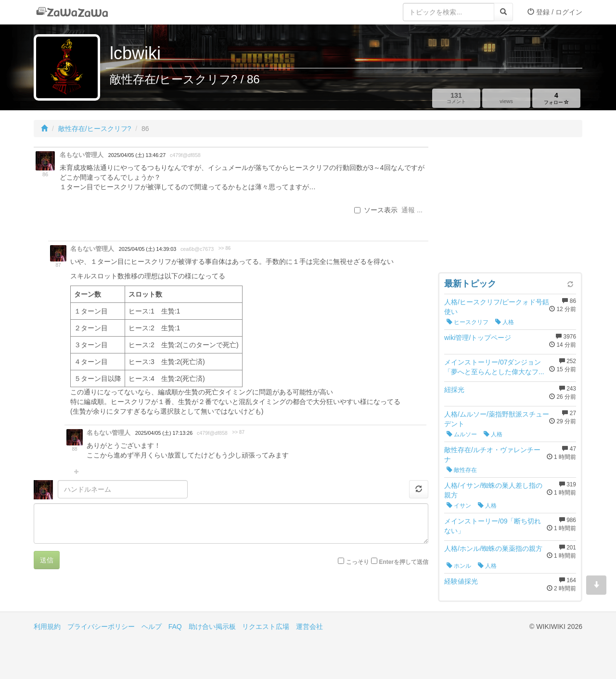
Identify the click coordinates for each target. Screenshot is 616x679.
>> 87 (238, 432)
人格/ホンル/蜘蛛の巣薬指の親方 (493, 548)
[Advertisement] (510, 207)
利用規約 (47, 627)
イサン (459, 506)
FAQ (175, 627)
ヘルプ (152, 627)
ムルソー (462, 434)
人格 (505, 322)
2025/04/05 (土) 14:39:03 (148, 249)
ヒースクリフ (468, 322)
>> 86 (225, 248)
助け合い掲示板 (212, 627)
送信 (47, 560)
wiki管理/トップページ (478, 338)
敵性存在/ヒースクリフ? (95, 129)
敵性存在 (462, 470)
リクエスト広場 (266, 627)
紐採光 (454, 390)
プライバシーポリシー (101, 627)
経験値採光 (461, 581)
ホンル (459, 566)
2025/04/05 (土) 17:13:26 (164, 433)
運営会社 (309, 627)
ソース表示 (376, 210)
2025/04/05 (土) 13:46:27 (137, 155)
